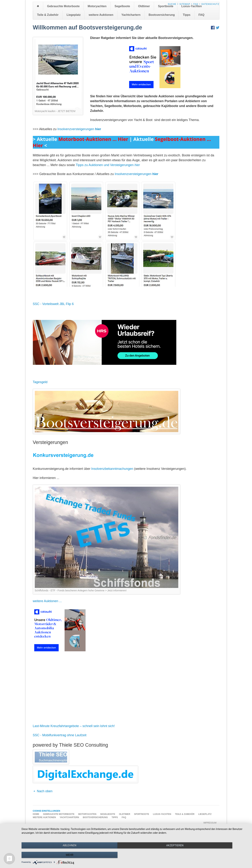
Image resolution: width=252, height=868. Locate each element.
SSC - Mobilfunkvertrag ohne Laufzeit (60, 735)
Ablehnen (56, 856)
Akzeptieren (135, 856)
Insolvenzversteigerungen (79, 129)
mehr (214, 856)
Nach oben (45, 791)
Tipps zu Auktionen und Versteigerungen (108, 165)
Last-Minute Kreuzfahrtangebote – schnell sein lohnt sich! (74, 726)
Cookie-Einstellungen (47, 811)
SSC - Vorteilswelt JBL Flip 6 (53, 304)
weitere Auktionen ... (47, 601)
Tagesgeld (40, 382)
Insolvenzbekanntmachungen (112, 469)
